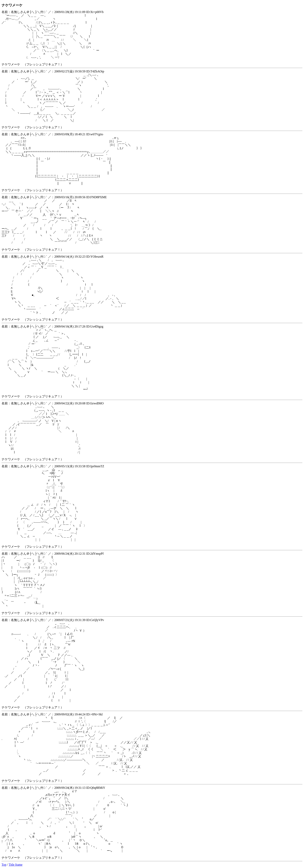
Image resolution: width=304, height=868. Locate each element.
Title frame (16, 865)
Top (4, 865)
